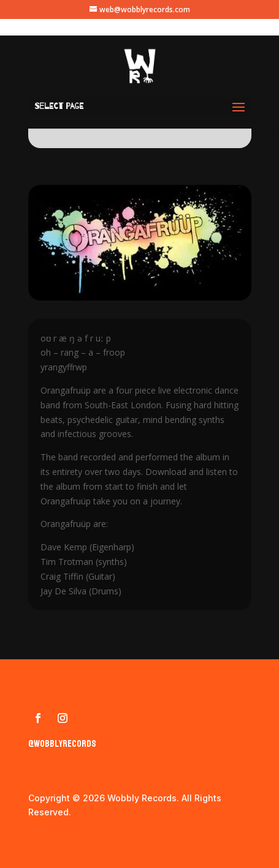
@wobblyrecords (62, 743)
